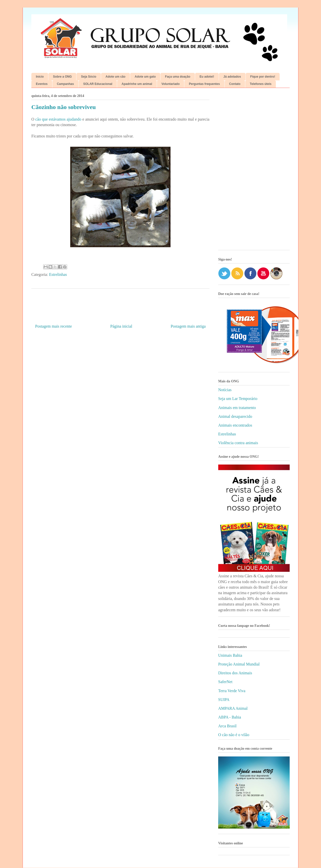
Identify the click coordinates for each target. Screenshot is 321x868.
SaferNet (225, 682)
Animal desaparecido (235, 416)
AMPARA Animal (233, 708)
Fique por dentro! (263, 77)
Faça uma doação (178, 77)
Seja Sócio (89, 77)
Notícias (225, 390)
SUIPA (224, 700)
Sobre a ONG (62, 77)
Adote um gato (145, 77)
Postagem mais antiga (188, 326)
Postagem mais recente (54, 326)
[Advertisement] (254, 171)
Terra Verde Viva (232, 691)
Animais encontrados (235, 425)
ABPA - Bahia (230, 717)
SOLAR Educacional (98, 84)
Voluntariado (171, 84)
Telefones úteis (261, 84)
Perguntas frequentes (204, 84)
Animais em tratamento (237, 408)
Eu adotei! (207, 77)
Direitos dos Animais (235, 673)
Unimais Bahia (230, 655)
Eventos (42, 84)
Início (40, 77)
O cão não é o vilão (234, 735)
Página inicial (121, 326)
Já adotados (232, 77)
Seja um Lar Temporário (238, 399)
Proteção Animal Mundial (239, 664)
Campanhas (65, 84)
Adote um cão (115, 77)
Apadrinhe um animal (137, 84)
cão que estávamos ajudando (58, 119)
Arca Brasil (227, 726)
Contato (235, 84)
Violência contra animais (238, 443)
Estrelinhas (58, 274)
